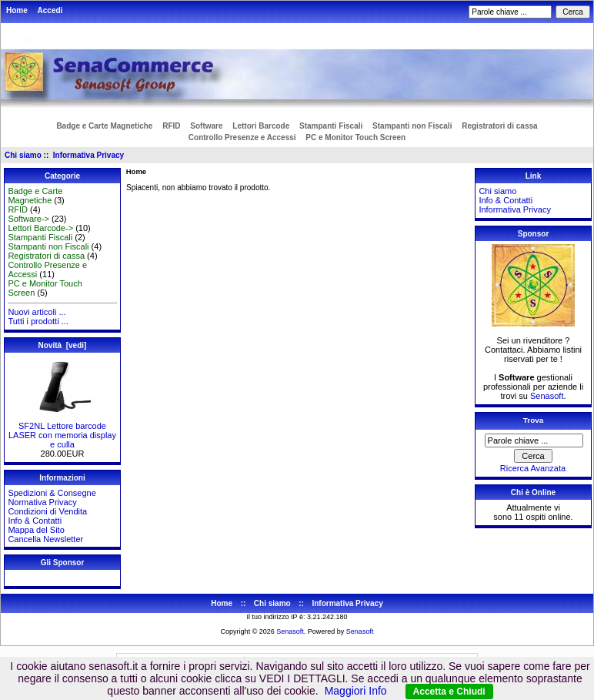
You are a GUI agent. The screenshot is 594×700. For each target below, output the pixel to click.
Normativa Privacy (42, 502)
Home (17, 10)
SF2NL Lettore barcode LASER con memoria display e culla (62, 431)
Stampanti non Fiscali (412, 126)
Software (206, 126)
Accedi (50, 10)
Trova (533, 420)
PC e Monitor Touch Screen (355, 137)
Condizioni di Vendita (47, 511)
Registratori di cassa (499, 126)
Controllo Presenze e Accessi (242, 137)
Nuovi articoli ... (37, 312)
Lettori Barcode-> (40, 228)
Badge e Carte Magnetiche (104, 126)
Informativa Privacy (88, 155)
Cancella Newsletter (45, 539)
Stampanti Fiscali (331, 126)
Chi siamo (23, 155)
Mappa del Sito (36, 530)
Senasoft (547, 396)
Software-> (28, 219)
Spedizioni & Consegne (52, 493)
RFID (171, 126)
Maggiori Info (356, 691)
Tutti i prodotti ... (38, 321)
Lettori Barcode (261, 126)
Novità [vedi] (63, 345)
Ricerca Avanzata (533, 468)
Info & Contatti (35, 521)
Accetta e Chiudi (449, 692)
